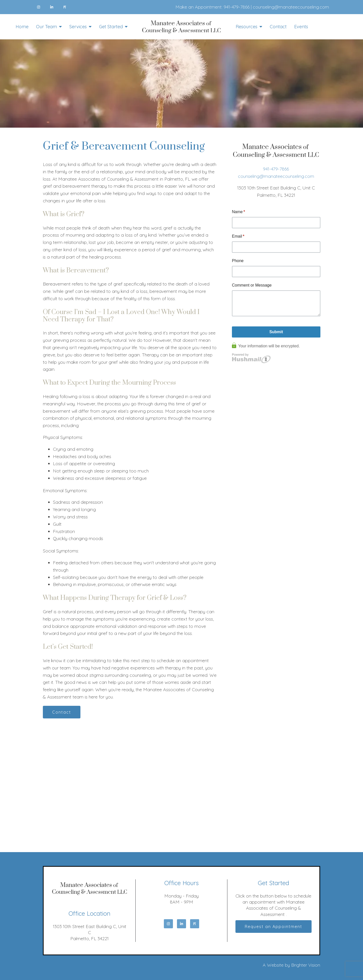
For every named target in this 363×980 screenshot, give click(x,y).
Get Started (111, 27)
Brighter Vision (306, 965)
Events (301, 27)
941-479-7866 (237, 7)
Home (22, 27)
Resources (247, 27)
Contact (278, 27)
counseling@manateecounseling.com (291, 7)
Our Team (47, 27)
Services (78, 27)
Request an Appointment (274, 927)
